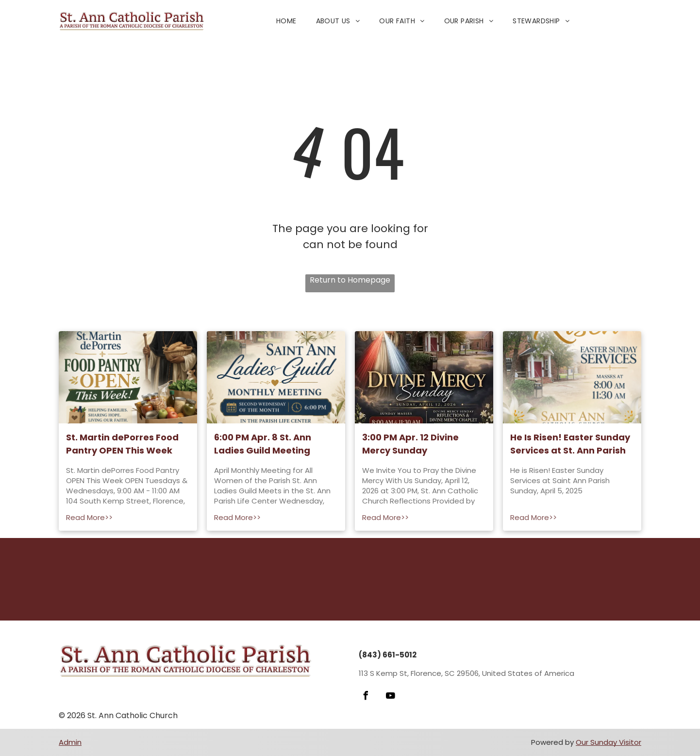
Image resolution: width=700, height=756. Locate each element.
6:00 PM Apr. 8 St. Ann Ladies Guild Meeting (263, 444)
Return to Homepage (350, 280)
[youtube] (390, 697)
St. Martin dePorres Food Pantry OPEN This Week (122, 444)
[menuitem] (286, 21)
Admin (70, 742)
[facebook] (366, 697)
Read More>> (89, 517)
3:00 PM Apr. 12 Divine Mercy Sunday (410, 444)
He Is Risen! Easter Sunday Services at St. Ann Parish (570, 444)
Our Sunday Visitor (608, 742)
